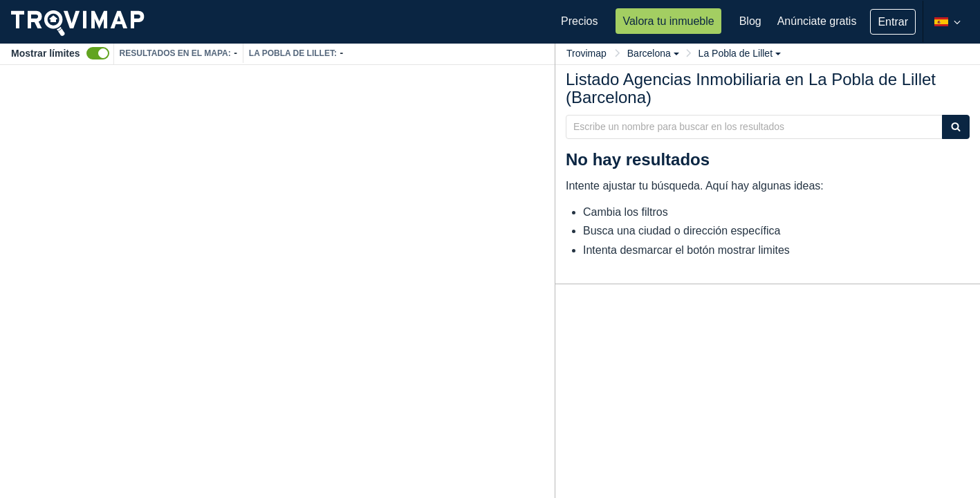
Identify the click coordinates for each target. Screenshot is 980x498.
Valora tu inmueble (668, 21)
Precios (579, 21)
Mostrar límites (46, 53)
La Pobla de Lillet (740, 53)
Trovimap (586, 53)
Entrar (893, 22)
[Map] (277, 282)
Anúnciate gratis (817, 21)
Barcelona (653, 53)
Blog (750, 21)
